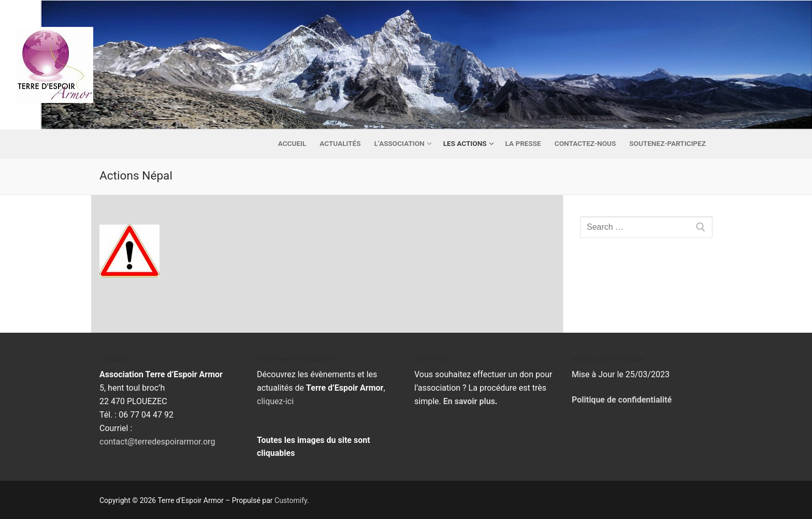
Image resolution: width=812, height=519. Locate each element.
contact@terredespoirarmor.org (157, 442)
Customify (291, 500)
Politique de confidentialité (622, 400)
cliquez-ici (275, 401)
